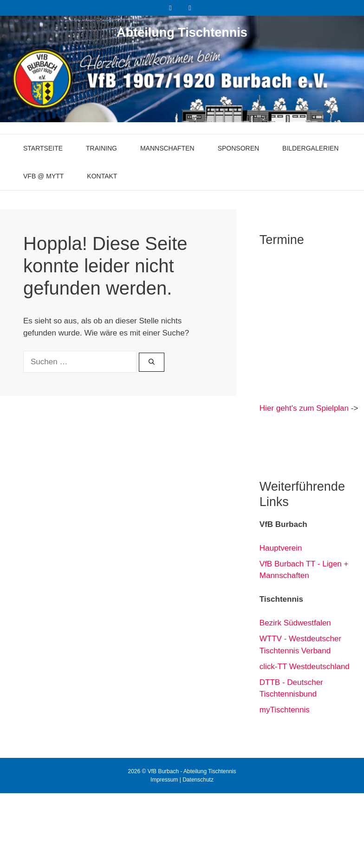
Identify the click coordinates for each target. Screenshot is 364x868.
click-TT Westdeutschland (305, 667)
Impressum (164, 780)
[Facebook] (170, 8)
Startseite (43, 148)
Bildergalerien (310, 148)
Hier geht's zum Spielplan (304, 408)
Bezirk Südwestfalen (295, 623)
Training (101, 148)
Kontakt (102, 176)
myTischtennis (285, 710)
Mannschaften (167, 148)
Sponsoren (238, 148)
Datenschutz (198, 780)
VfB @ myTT (43, 176)
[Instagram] (190, 8)
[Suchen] (152, 362)
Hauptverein (281, 548)
